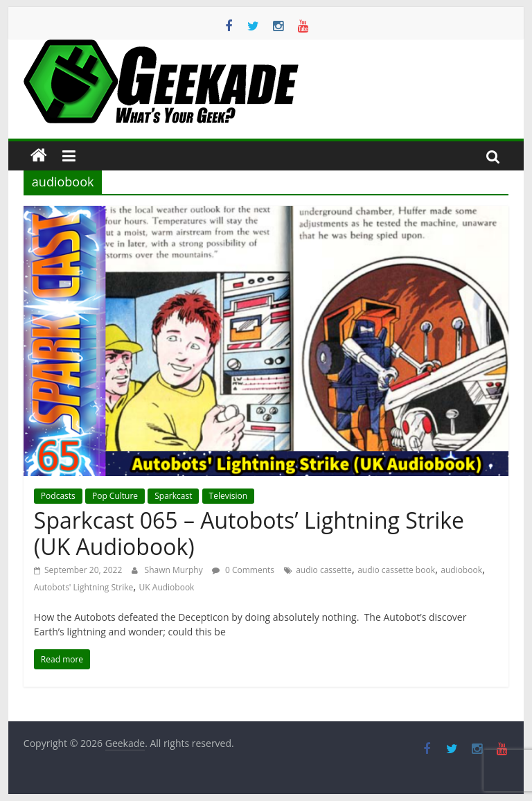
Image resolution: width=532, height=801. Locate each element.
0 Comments (243, 570)
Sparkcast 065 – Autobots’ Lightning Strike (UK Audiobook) (249, 533)
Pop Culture (115, 496)
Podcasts (58, 496)
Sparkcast (173, 496)
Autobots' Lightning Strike (83, 587)
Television (228, 496)
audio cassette (324, 570)
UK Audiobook (167, 587)
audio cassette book (396, 570)
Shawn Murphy (175, 570)
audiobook (461, 570)
